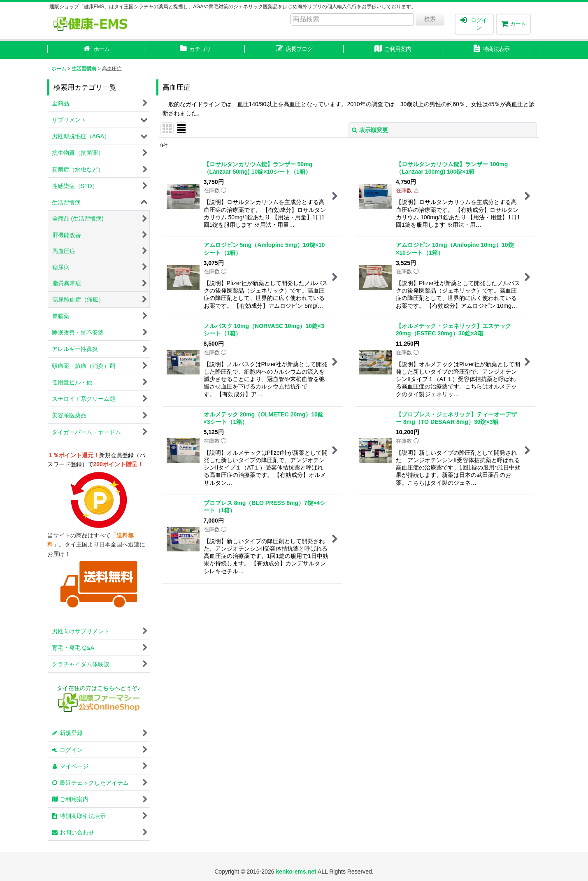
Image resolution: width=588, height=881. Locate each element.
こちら (106, 688)
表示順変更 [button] (370, 130)
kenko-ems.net (296, 872)
